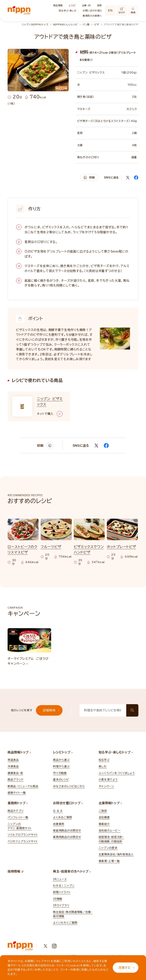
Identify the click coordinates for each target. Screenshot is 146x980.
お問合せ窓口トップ (68, 803)
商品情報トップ (19, 752)
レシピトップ (63, 752)
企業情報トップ (110, 803)
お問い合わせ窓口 (92, 10)
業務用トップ (18, 803)
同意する (127, 968)
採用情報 (15, 871)
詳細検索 (51, 710)
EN (110, 10)
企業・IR (86, 5)
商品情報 (58, 5)
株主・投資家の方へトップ (72, 871)
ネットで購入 (50, 414)
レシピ (72, 5)
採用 (100, 5)
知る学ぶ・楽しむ (68, 10)
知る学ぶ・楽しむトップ (116, 752)
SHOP (122, 11)
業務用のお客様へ (92, 16)
